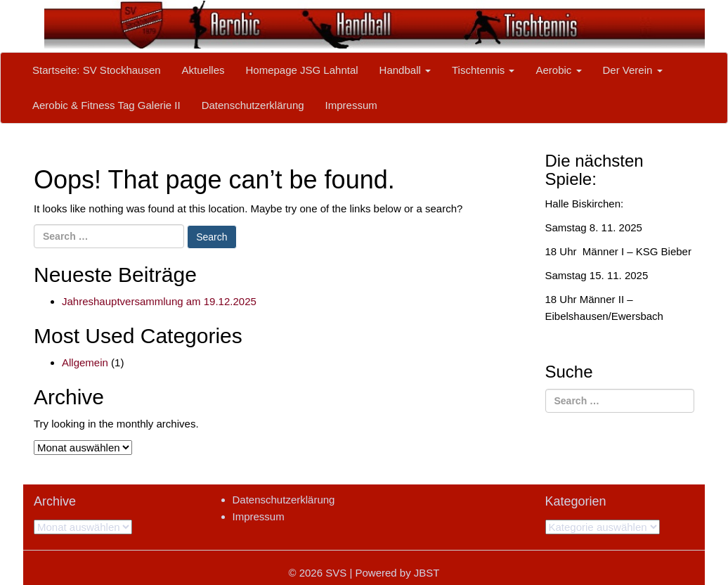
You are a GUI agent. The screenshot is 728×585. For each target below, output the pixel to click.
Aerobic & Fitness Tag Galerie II (106, 105)
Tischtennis (483, 70)
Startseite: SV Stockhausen (97, 70)
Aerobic (558, 70)
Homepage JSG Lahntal (301, 70)
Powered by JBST (397, 573)
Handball (405, 70)
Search (212, 237)
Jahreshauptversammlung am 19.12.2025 (159, 301)
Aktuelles (203, 70)
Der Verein (633, 70)
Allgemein (85, 362)
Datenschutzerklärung (253, 105)
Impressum (351, 105)
